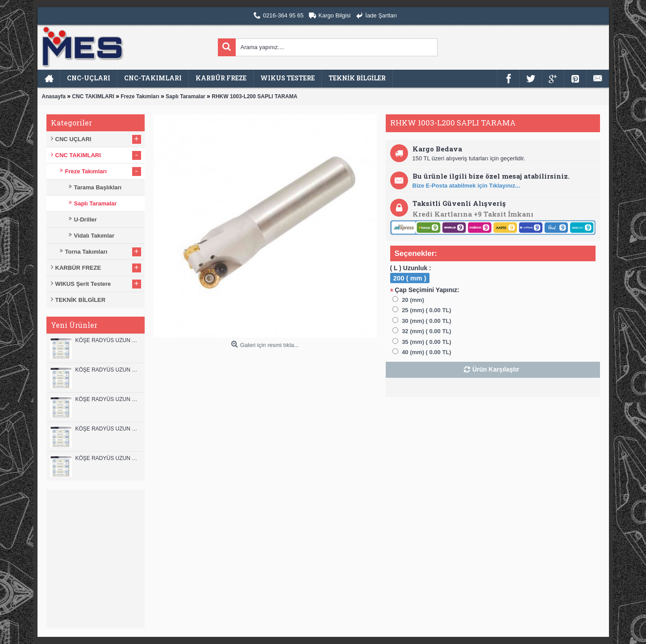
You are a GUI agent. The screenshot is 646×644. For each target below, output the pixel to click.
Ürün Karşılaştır (496, 369)
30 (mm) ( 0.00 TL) (427, 321)
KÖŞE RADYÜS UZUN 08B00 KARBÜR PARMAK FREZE (108, 458)
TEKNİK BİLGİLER (81, 300)
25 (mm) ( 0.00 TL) (427, 310)
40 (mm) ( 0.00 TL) (427, 352)
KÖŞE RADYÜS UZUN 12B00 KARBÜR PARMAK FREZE (108, 340)
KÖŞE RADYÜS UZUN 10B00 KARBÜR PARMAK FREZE (108, 399)
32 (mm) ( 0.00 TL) (427, 331)
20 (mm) (413, 300)
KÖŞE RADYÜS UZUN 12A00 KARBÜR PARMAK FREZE (108, 370)
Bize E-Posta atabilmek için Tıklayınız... (466, 186)
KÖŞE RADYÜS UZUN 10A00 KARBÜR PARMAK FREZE (108, 429)
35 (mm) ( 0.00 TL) (427, 342)
